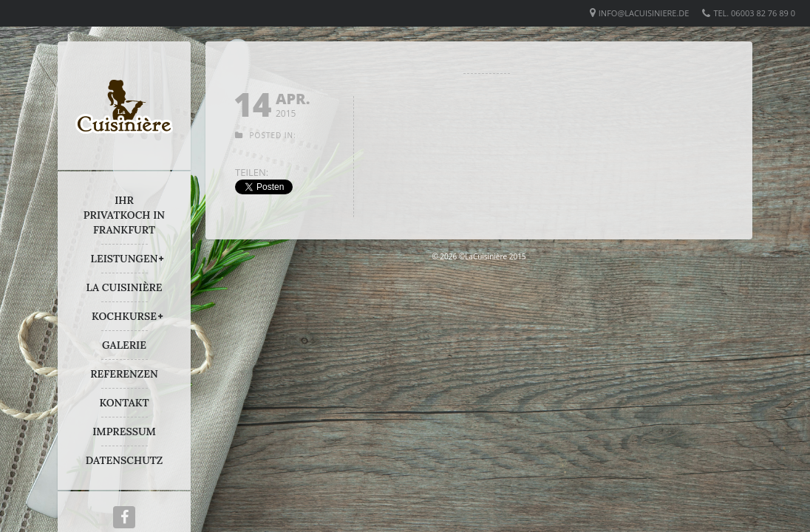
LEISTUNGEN (125, 259)
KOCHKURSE (124, 316)
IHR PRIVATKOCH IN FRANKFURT (124, 215)
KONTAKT (124, 403)
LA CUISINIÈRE (125, 287)
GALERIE (124, 345)
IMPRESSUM (124, 432)
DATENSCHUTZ (125, 460)
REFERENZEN (124, 374)
